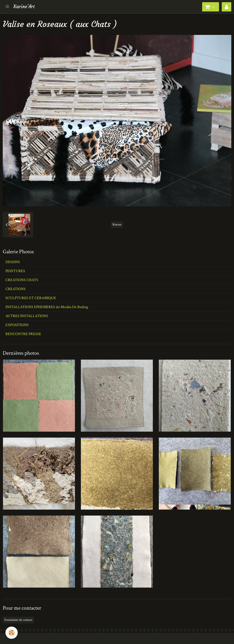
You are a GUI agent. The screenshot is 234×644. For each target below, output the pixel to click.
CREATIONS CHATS (22, 280)
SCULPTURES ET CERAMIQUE (31, 298)
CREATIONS (16, 289)
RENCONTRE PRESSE (23, 334)
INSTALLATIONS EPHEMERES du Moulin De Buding (47, 307)
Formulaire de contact (18, 620)
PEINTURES (15, 271)
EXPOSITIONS (17, 325)
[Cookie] (12, 633)
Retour (117, 225)
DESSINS (13, 262)
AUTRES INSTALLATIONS (27, 316)
